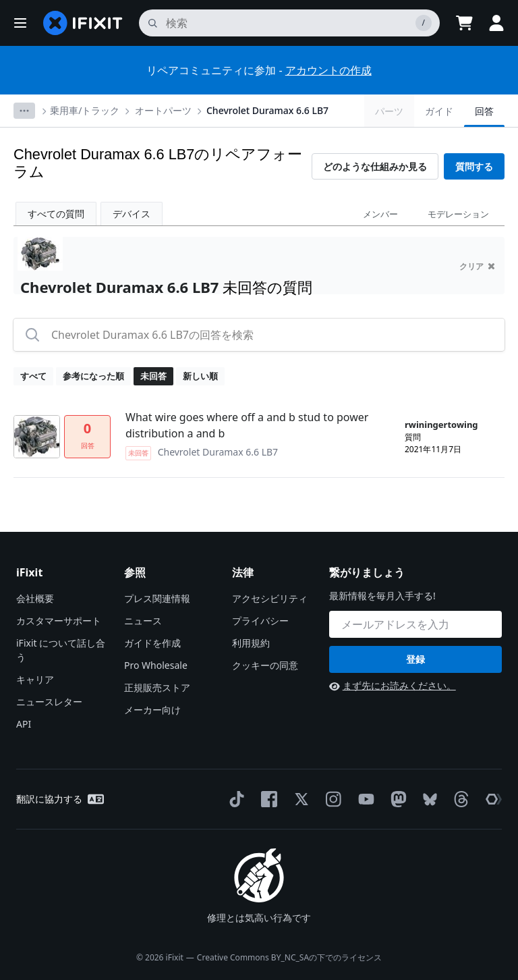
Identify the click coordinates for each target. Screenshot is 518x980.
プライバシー (260, 621)
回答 (484, 111)
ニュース (143, 621)
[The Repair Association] (491, 799)
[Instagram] (331, 799)
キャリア (35, 679)
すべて (33, 376)
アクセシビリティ (270, 598)
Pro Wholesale (156, 665)
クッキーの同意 (265, 665)
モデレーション (458, 214)
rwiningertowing (441, 425)
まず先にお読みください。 (393, 685)
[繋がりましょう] (415, 624)
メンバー (380, 214)
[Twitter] (299, 799)
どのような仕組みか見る (375, 166)
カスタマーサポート (59, 621)
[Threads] (459, 799)
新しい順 (200, 376)
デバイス (132, 214)
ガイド (439, 111)
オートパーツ (163, 110)
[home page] (83, 23)
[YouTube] (364, 799)
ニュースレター (49, 702)
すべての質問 (56, 214)
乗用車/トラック (85, 110)
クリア (477, 266)
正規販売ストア (157, 687)
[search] (289, 23)
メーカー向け (152, 710)
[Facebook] (266, 799)
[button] (20, 23)
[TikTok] (234, 799)
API (24, 724)
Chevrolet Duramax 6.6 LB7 (267, 110)
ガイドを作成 (152, 643)
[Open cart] (464, 23)
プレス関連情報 (157, 598)
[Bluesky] (427, 799)
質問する (474, 166)
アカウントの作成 (328, 70)
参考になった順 (93, 376)
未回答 (153, 376)
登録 (415, 659)
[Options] (24, 111)
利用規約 (251, 643)
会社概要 (35, 598)
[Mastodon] (396, 799)
